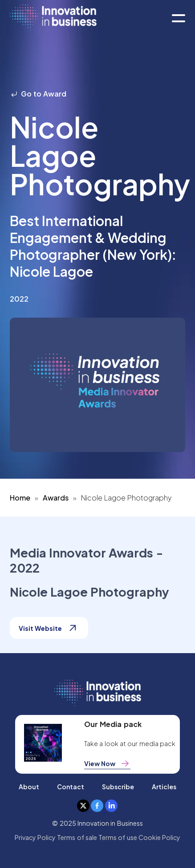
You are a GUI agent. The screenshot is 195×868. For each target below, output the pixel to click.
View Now (107, 763)
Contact (71, 787)
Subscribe (118, 787)
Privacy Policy (35, 837)
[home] (53, 18)
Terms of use (118, 837)
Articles (164, 787)
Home (20, 498)
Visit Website (49, 628)
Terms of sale (77, 837)
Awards (56, 498)
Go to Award (38, 94)
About (29, 787)
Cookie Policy (159, 837)
